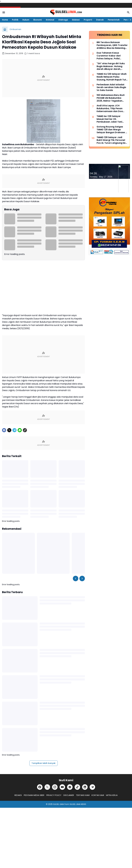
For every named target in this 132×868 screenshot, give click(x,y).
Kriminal (50, 20)
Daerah (100, 20)
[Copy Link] (25, 430)
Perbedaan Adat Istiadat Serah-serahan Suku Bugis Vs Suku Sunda (111, 88)
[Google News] (70, 787)
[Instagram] (55, 787)
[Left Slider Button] (76, 578)
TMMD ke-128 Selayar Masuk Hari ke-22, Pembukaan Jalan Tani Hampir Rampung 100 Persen (109, 119)
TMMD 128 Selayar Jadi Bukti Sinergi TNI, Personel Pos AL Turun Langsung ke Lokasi (111, 140)
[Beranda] (5, 29)
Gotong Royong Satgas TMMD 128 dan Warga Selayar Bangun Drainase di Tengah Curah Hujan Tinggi (112, 130)
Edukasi (76, 20)
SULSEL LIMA (58, 804)
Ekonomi (38, 20)
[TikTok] (77, 787)
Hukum (26, 20)
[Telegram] (14, 430)
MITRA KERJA (112, 795)
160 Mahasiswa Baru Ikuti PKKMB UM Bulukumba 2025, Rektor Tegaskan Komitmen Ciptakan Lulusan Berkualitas (111, 98)
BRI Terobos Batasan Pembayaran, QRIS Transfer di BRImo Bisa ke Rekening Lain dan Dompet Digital (112, 45)
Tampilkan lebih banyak (44, 763)
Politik (15, 20)
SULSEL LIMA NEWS (78, 804)
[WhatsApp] (20, 430)
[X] (9, 430)
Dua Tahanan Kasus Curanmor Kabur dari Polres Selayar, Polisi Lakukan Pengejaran (109, 56)
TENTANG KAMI (83, 795)
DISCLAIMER (69, 795)
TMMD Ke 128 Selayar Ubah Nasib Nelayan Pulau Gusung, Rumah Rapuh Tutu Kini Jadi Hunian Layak (112, 77)
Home (5, 20)
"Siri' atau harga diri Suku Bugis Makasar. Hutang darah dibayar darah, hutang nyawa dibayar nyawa (111, 66)
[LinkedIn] (85, 787)
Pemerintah (114, 20)
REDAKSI (18, 795)
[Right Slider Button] (129, 20)
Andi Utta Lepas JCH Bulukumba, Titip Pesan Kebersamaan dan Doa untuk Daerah (110, 108)
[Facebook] (4, 430)
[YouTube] (62, 787)
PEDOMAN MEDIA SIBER (34, 795)
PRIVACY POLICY (54, 795)
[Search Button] (128, 12)
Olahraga (63, 20)
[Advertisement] (43, 78)
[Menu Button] (4, 12)
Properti (88, 20)
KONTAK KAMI (98, 795)
